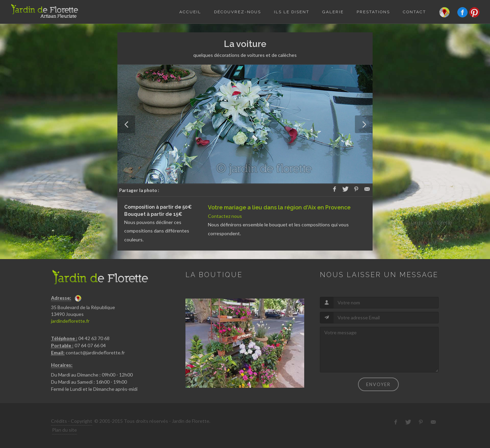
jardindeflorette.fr (70, 321)
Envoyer (378, 384)
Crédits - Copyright (72, 421)
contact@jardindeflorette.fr (95, 353)
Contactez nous (225, 216)
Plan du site (64, 430)
